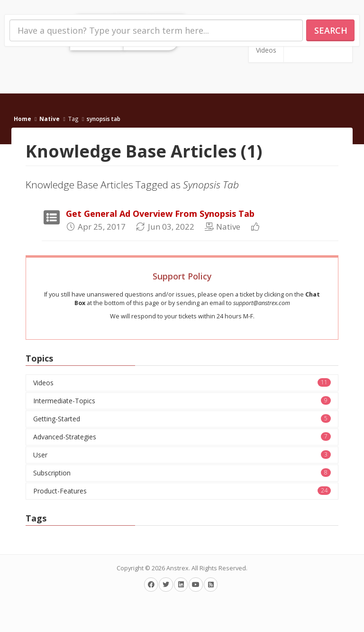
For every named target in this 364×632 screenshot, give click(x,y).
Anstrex (177, 568)
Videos (266, 50)
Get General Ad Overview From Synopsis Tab (160, 214)
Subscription (182, 473)
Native (50, 119)
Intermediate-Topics (182, 401)
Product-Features (182, 491)
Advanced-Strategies (182, 437)
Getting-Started (182, 419)
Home (23, 119)
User (182, 455)
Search (331, 30)
